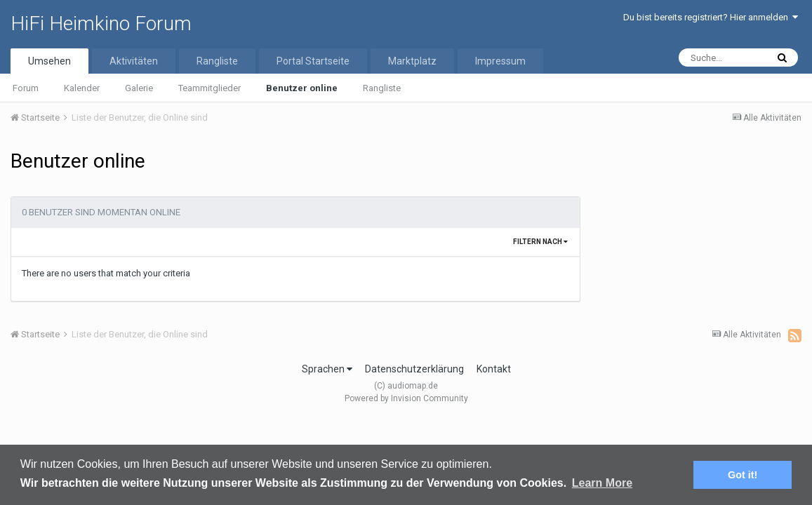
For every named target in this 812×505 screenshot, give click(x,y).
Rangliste (382, 88)
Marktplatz (412, 61)
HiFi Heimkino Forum (101, 23)
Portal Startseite (313, 61)
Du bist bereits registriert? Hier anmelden (711, 17)
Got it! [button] (743, 475)
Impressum (500, 61)
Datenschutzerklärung (414, 369)
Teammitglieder (209, 88)
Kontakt (494, 369)
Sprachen (327, 369)
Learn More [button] (602, 483)
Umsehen (49, 61)
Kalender (82, 88)
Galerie (139, 88)
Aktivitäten (134, 61)
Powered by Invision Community (406, 398)
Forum (26, 88)
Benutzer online (302, 88)
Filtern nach (540, 242)
